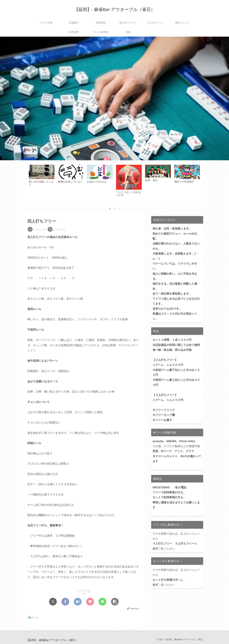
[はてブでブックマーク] (78, 602)
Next (204, 184)
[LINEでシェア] (102, 602)
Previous (25, 184)
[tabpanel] (42, 184)
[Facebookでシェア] (65, 602)
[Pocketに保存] (90, 602)
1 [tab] (110, 209)
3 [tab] (119, 209)
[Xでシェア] (53, 602)
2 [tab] (114, 209)
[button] (115, 602)
